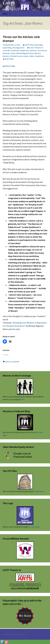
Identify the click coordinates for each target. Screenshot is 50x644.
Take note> (40, 491)
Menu (5, 14)
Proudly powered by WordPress (15, 634)
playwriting (7, 48)
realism (26, 56)
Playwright (38, 45)
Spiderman (40, 56)
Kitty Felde (9, 59)
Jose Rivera (42, 50)
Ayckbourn (15, 50)
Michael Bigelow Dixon (25, 53)
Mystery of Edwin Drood (12, 56)
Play (32, 45)
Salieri (32, 56)
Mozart (38, 53)
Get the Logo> (35, 527)
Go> (23, 399)
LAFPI (27, 45)
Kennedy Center (9, 53)
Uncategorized (18, 48)
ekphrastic (25, 50)
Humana (33, 50)
